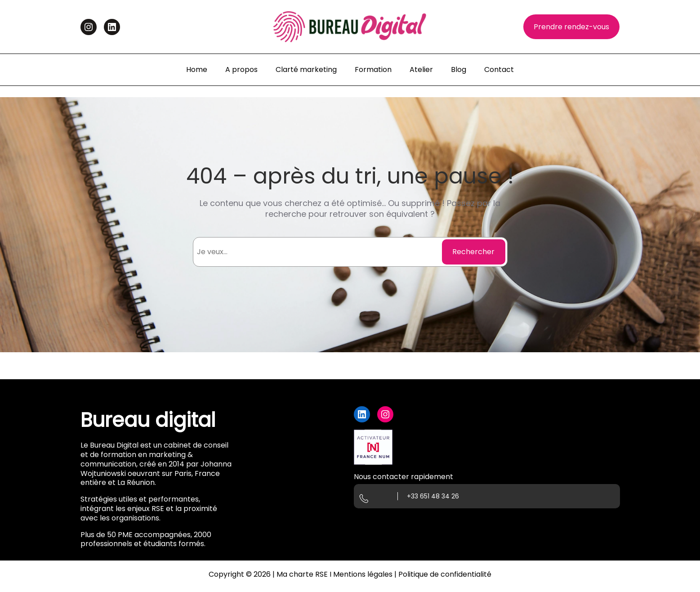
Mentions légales (363, 574)
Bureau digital (148, 420)
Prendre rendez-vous (571, 27)
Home (197, 70)
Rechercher (473, 252)
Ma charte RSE (302, 574)
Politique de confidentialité (445, 574)
